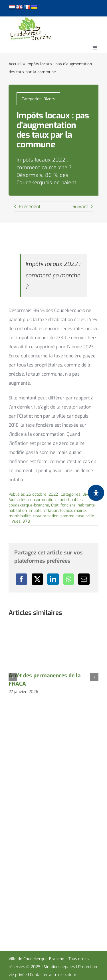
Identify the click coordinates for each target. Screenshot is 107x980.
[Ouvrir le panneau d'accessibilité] (96, 493)
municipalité (20, 516)
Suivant (80, 207)
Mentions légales (59, 967)
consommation (42, 500)
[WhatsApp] (69, 579)
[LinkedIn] (53, 579)
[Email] (84, 579)
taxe (80, 516)
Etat (55, 505)
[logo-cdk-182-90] (30, 19)
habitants (86, 505)
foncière (68, 505)
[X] (37, 579)
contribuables (70, 500)
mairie (80, 511)
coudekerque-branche (29, 505)
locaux (66, 511)
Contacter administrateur (53, 975)
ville (90, 516)
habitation (18, 511)
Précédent (30, 207)
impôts (35, 511)
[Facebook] (21, 579)
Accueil (15, 64)
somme (67, 516)
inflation (51, 511)
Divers (49, 99)
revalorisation (46, 516)
